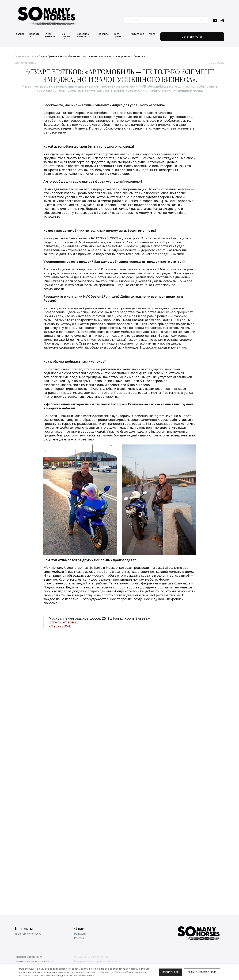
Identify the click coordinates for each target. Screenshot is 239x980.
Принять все (171, 972)
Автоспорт (167, 34)
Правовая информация (29, 957)
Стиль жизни (56, 34)
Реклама (79, 938)
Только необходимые (202, 972)
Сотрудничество (207, 35)
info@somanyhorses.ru (28, 934)
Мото (182, 34)
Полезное (123, 34)
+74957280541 (60, 898)
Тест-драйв (145, 34)
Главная (20, 34)
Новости (34, 34)
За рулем (77, 34)
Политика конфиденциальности (34, 961)
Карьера (31, 54)
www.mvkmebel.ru (64, 894)
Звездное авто (100, 34)
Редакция (80, 934)
